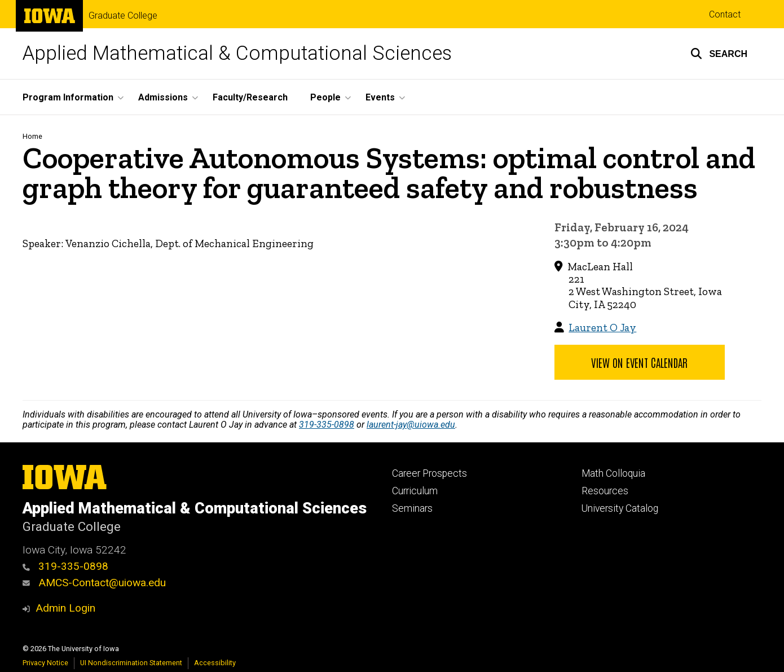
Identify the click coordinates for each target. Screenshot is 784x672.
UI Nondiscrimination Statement (131, 663)
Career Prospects (430, 473)
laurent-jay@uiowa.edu (411, 425)
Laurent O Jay (602, 328)
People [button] (325, 97)
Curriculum (415, 491)
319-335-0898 (327, 425)
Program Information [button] (68, 97)
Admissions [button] (163, 97)
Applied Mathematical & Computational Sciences (237, 53)
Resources (605, 491)
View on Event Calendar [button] (639, 362)
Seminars (412, 508)
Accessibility (215, 663)
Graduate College (123, 16)
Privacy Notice (45, 663)
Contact (725, 14)
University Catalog (620, 508)
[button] (719, 54)
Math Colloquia (613, 473)
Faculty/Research (250, 97)
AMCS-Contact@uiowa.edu (94, 583)
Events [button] (380, 97)
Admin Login (65, 608)
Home (32, 136)
